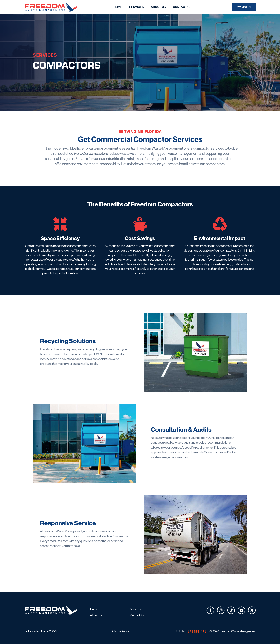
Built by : (191, 631)
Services (136, 609)
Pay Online (244, 7)
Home (118, 7)
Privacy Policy (120, 631)
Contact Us (182, 7)
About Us (158, 7)
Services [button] (137, 7)
